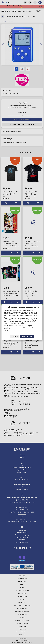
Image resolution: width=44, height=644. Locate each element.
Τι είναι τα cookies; (11, 331)
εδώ (24, 327)
